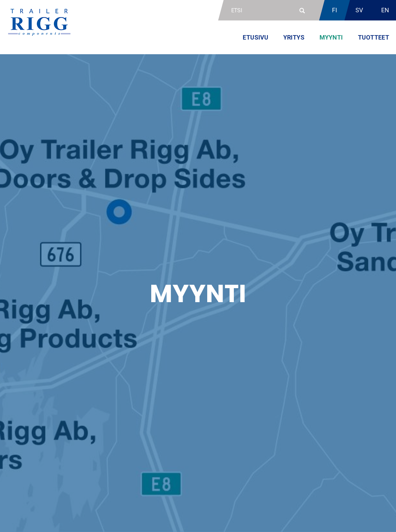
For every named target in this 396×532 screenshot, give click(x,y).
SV (359, 10)
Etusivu (256, 37)
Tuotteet (373, 37)
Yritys (294, 37)
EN (385, 10)
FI (335, 10)
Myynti (331, 37)
